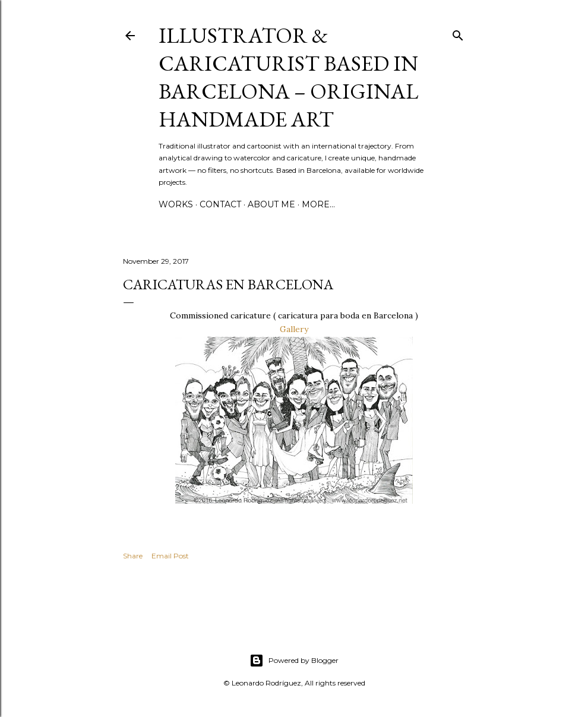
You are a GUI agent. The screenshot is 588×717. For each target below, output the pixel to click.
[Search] (458, 33)
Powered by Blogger (294, 661)
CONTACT (220, 204)
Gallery (294, 329)
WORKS (176, 204)
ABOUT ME (271, 204)
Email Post (170, 556)
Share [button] (133, 556)
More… (318, 204)
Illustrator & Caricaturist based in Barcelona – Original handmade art (288, 77)
